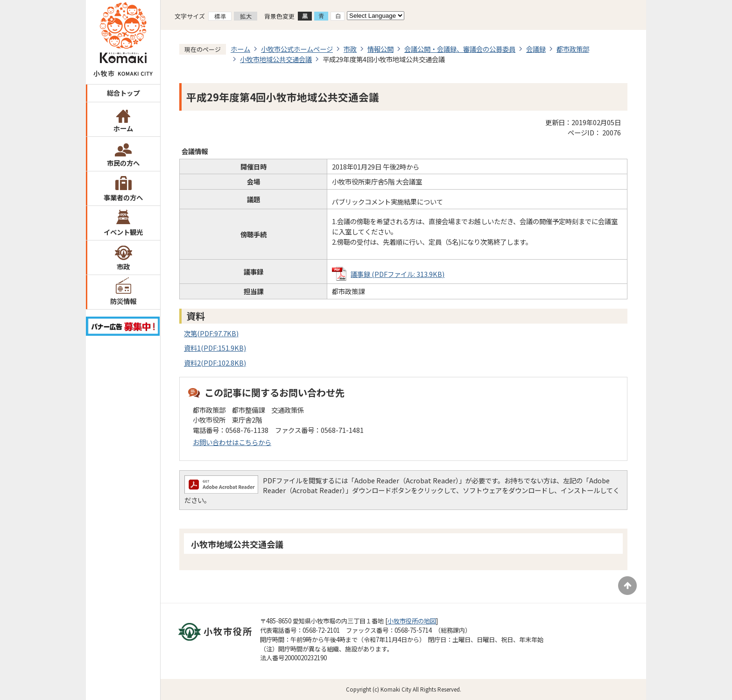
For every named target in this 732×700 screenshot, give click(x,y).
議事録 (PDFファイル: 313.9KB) (398, 274)
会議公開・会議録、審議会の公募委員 (460, 49)
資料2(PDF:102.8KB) (215, 363)
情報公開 (380, 49)
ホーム (123, 128)
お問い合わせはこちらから (232, 442)
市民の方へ (123, 163)
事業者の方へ (123, 197)
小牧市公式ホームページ (297, 49)
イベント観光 (123, 232)
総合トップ (123, 93)
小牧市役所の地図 (412, 621)
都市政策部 (573, 49)
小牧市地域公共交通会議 (276, 59)
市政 (123, 266)
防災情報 (123, 301)
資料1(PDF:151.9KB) (215, 348)
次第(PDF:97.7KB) (211, 333)
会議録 (536, 49)
